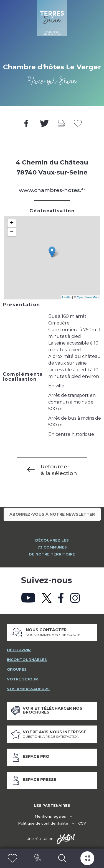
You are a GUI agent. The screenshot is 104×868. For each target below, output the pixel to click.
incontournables (27, 660)
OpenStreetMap (88, 297)
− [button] (12, 232)
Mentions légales (50, 816)
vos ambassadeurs (28, 689)
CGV (82, 823)
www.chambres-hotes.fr (52, 190)
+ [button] (12, 223)
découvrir (19, 650)
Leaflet (67, 297)
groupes (17, 669)
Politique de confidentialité (43, 823)
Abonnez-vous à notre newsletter (52, 514)
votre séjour (22, 679)
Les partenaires (52, 806)
